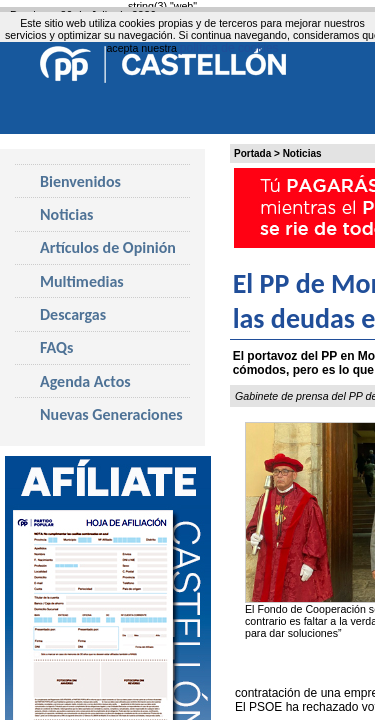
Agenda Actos (85, 381)
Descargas (73, 314)
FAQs (56, 347)
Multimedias (82, 281)
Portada (252, 153)
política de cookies (229, 48)
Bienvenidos (80, 181)
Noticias (302, 153)
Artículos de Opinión (108, 247)
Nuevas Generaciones (111, 414)
